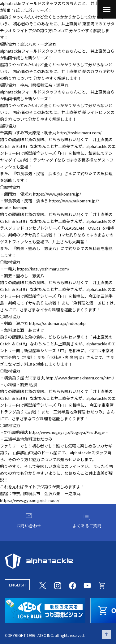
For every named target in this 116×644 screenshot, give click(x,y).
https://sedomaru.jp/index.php (57, 323)
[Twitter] (43, 585)
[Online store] (102, 585)
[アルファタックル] (26, 9)
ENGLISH (17, 585)
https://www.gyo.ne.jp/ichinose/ (30, 500)
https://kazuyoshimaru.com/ (43, 269)
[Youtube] (87, 585)
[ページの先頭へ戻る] (106, 634)
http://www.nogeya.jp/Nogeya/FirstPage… (69, 432)
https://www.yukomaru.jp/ (57, 194)
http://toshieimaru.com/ (79, 133)
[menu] (107, 9)
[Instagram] (58, 585)
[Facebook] (72, 585)
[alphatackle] (58, 561)
